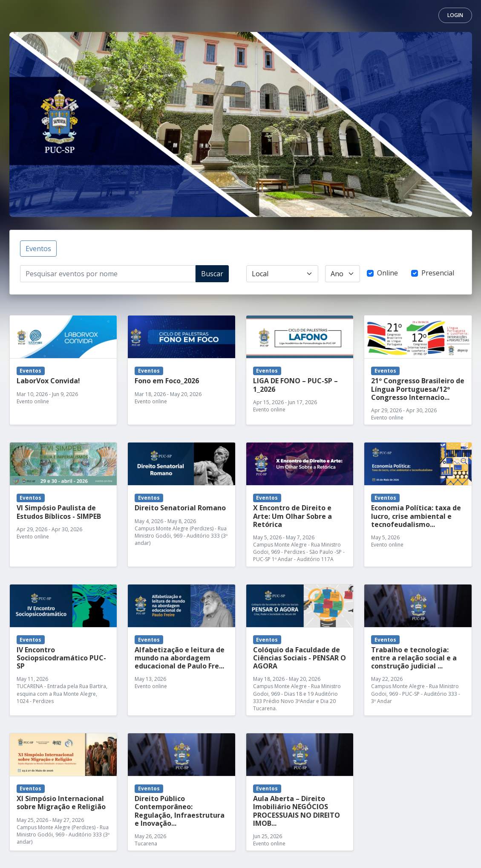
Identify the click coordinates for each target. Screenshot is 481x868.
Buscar (212, 274)
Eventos (38, 249)
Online (387, 273)
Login (455, 15)
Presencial (438, 273)
